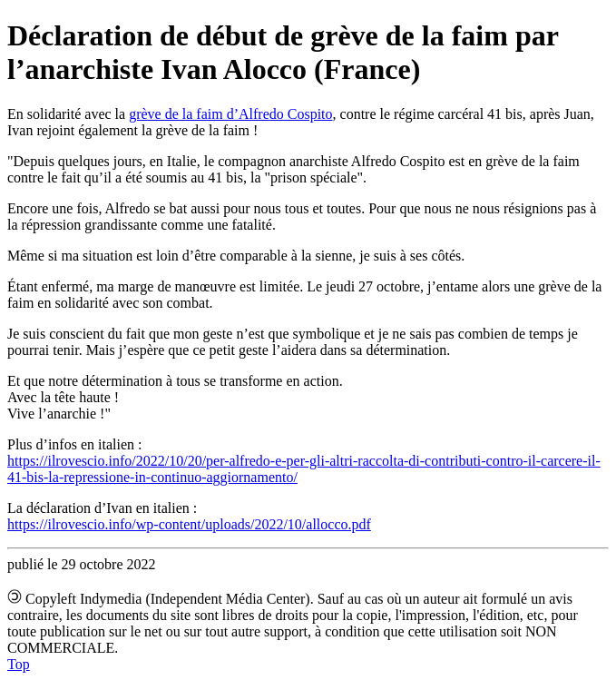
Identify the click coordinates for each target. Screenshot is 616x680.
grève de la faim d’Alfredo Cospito (230, 114)
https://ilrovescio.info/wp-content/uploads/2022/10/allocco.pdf (189, 524)
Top (19, 664)
